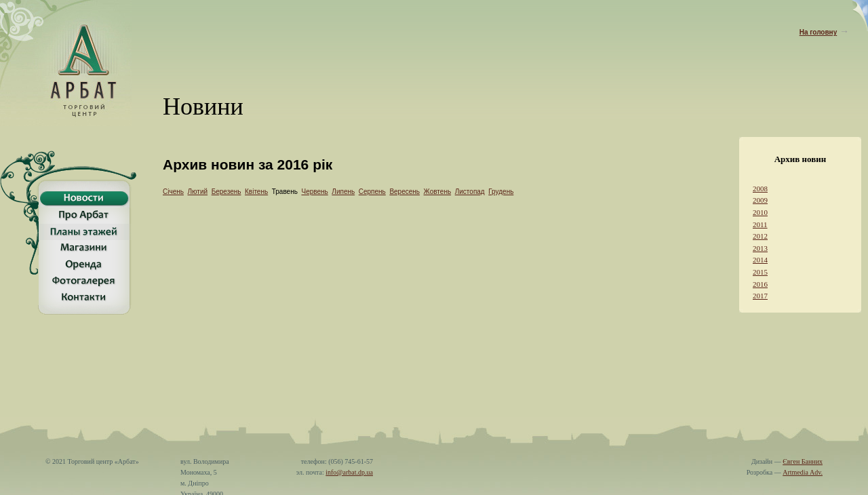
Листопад (470, 192)
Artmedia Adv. (803, 466)
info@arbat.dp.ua (349, 466)
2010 (760, 212)
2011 (760, 224)
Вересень (405, 192)
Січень (173, 192)
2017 (760, 296)
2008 (760, 189)
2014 (760, 260)
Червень (314, 192)
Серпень (372, 192)
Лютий (198, 192)
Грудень (501, 192)
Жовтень (438, 192)
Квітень (256, 192)
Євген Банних (803, 455)
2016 (760, 284)
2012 (760, 236)
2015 (760, 272)
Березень (226, 192)
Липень (343, 192)
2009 (760, 200)
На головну (818, 32)
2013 (760, 248)
